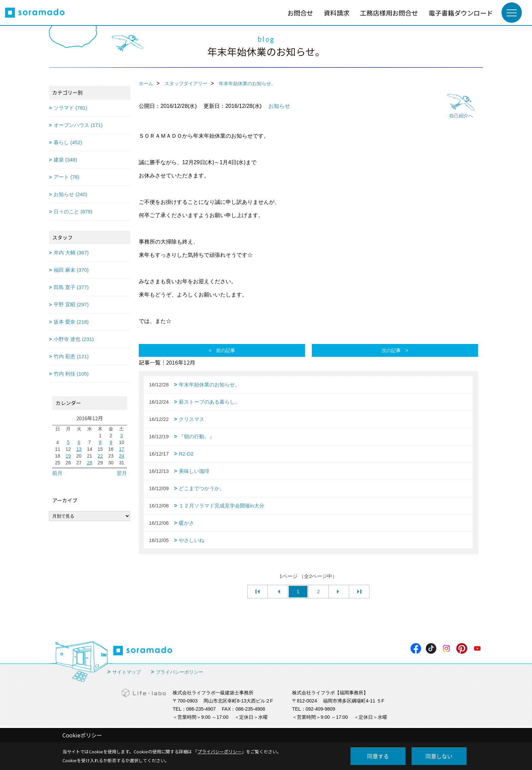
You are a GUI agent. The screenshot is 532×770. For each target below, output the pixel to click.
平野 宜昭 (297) (71, 304)
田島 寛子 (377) (71, 287)
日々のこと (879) (73, 211)
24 (121, 456)
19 (68, 456)
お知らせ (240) (70, 194)
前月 (57, 473)
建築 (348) (65, 160)
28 (90, 463)
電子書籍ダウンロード (461, 13)
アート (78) (66, 177)
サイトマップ (127, 672)
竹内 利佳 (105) (71, 374)
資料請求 (337, 13)
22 (100, 456)
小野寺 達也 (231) (74, 339)
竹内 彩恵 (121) (71, 356)
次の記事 (391, 350)
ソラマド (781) (70, 108)
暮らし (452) (68, 142)
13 (79, 449)
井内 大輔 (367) (71, 253)
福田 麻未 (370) (71, 270)
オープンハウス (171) (78, 125)
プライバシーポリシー (179, 672)
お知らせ (279, 106)
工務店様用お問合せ (389, 13)
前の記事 (226, 350)
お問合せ (300, 13)
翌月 (122, 473)
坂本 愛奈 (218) (71, 322)
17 (121, 449)
